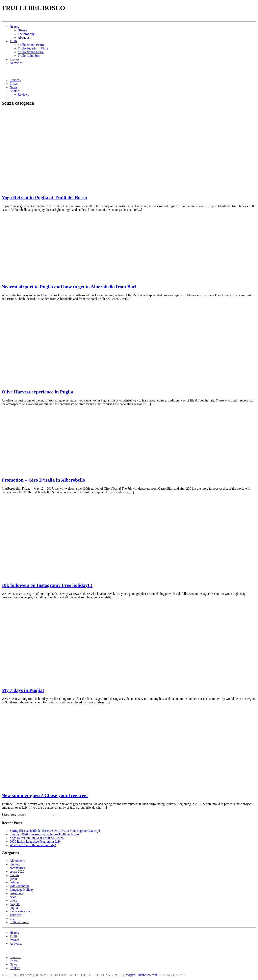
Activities (16, 63)
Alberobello (17, 861)
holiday (15, 882)
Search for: (9, 815)
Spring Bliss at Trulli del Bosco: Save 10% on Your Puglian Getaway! (55, 831)
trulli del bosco (19, 922)
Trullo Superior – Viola (33, 48)
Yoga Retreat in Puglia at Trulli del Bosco (44, 198)
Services (15, 80)
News (13, 87)
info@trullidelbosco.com (141, 975)
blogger (15, 864)
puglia (14, 908)
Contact (15, 91)
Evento (14, 875)
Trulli (13, 41)
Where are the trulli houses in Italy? (33, 845)
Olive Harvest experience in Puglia (37, 392)
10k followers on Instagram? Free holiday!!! (47, 585)
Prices (14, 84)
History (15, 27)
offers (13, 900)
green (13, 879)
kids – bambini (19, 886)
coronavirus (17, 868)
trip (12, 919)
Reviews (23, 94)
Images (14, 59)
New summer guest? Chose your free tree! (45, 795)
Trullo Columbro (29, 56)
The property (26, 34)
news (13, 897)
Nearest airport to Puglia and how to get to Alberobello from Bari (69, 287)
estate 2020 (17, 871)
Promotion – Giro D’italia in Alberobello (43, 480)
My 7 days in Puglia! (23, 690)
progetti (15, 904)
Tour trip (15, 915)
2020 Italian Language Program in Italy (35, 842)
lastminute (16, 893)
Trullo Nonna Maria (31, 52)
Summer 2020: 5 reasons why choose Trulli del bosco (44, 834)
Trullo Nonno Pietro (31, 45)
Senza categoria (20, 911)
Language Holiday (22, 890)
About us (24, 38)
